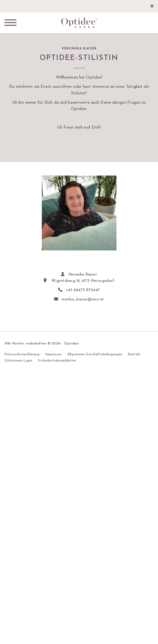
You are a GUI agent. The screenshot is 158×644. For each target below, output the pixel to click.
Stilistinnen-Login (18, 361)
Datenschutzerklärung (22, 354)
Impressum (53, 354)
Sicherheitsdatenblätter (57, 361)
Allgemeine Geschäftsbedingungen (95, 354)
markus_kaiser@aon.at (83, 299)
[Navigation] (10, 22)
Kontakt (134, 354)
